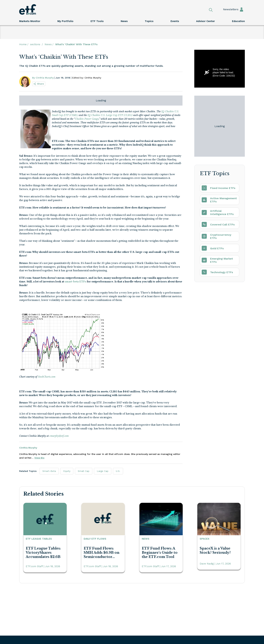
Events (175, 21)
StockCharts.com (47, 377)
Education (238, 21)
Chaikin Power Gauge (87, 119)
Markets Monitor (30, 21)
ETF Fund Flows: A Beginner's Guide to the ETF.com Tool (160, 553)
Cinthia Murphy (28, 448)
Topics (149, 21)
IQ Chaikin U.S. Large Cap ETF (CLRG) (110, 115)
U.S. (118, 471)
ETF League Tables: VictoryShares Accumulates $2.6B (43, 553)
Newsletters (227, 9)
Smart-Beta (49, 471)
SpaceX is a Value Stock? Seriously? (215, 550)
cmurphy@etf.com (59, 436)
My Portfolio (65, 21)
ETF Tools (97, 21)
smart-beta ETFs (75, 282)
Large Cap (103, 471)
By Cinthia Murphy (43, 78)
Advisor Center (205, 21)
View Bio (39, 458)
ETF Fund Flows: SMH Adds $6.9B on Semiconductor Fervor (102, 553)
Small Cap (84, 471)
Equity (67, 471)
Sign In (242, 9)
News (124, 21)
